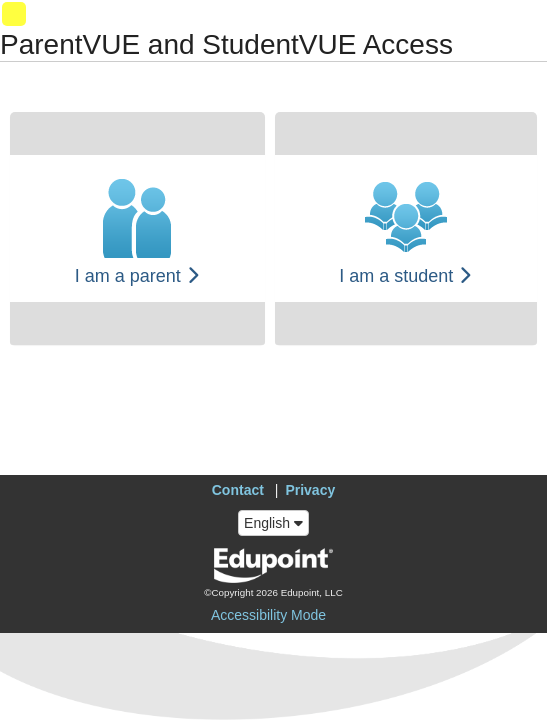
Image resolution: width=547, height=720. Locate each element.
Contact (238, 490)
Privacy (310, 490)
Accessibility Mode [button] (268, 615)
